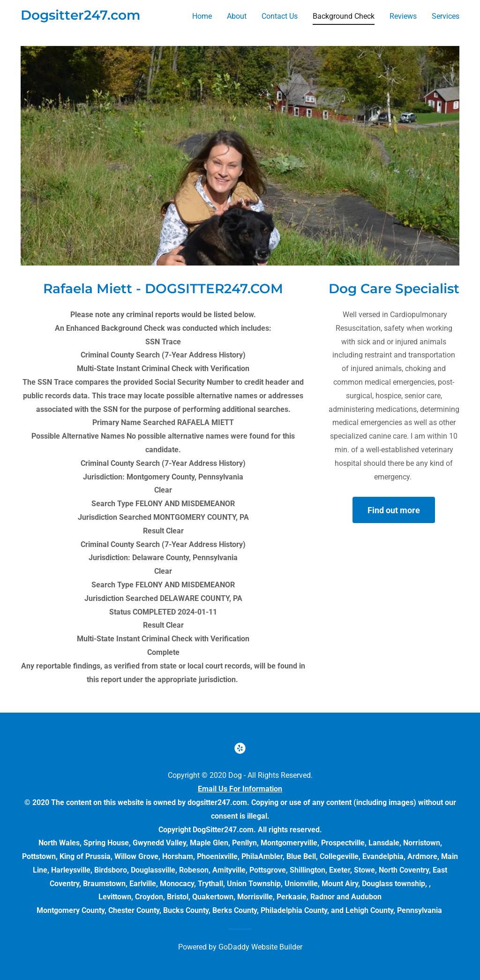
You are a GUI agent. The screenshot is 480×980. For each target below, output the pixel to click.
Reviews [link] (403, 16)
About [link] (237, 16)
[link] (80, 17)
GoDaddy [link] (234, 947)
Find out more (394, 510)
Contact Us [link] (280, 16)
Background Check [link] (344, 16)
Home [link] (202, 16)
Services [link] (446, 16)
